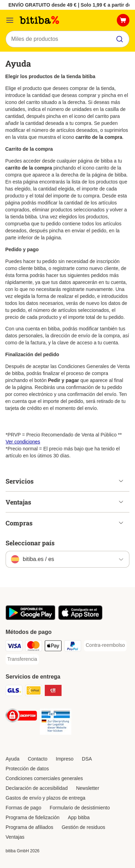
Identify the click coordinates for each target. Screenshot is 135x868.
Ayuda (12, 759)
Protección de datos (27, 769)
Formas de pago (23, 808)
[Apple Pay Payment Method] (53, 647)
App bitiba (79, 817)
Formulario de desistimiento (80, 808)
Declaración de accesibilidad (37, 788)
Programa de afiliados (29, 827)
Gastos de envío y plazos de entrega (45, 798)
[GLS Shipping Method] (14, 691)
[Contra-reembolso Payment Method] (105, 645)
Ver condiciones (23, 442)
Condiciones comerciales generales (44, 778)
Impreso (65, 759)
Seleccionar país (30, 543)
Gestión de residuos (83, 827)
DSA (87, 759)
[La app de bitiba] (30, 618)
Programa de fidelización (33, 817)
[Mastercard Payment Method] (34, 647)
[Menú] (10, 20)
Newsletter (87, 788)
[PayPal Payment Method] (73, 647)
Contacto (37, 759)
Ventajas (15, 837)
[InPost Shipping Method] (34, 691)
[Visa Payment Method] (14, 647)
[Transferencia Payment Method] (22, 659)
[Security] (21, 717)
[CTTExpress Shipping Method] (53, 691)
